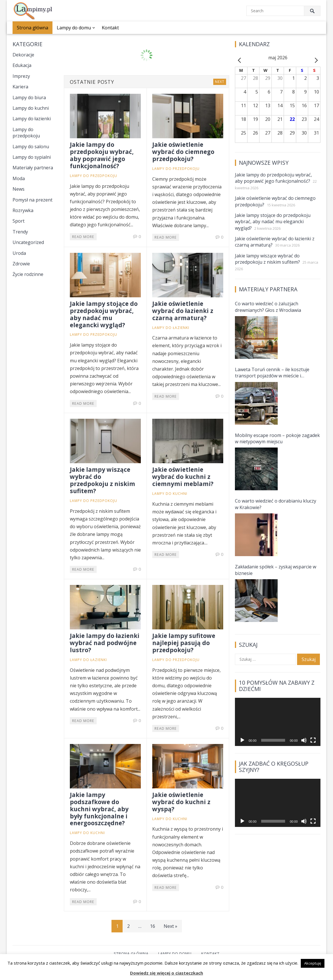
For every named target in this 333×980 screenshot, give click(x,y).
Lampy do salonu (31, 147)
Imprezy (21, 76)
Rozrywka (23, 210)
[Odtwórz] (242, 740)
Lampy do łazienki (32, 119)
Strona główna (33, 28)
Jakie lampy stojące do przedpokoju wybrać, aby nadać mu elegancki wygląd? (104, 314)
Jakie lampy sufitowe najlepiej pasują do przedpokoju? (184, 643)
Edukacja (22, 65)
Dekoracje (23, 55)
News (19, 189)
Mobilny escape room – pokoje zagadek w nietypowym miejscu (277, 438)
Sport (19, 221)
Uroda (19, 253)
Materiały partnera (33, 168)
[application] (278, 722)
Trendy (20, 232)
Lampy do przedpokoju (26, 133)
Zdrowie (21, 264)
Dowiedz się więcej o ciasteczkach (166, 973)
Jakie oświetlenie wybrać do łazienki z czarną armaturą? (183, 311)
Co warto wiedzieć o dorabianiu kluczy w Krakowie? (276, 504)
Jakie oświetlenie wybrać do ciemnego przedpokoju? (183, 152)
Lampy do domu (74, 28)
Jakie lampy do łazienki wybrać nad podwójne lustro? (105, 643)
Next (220, 82)
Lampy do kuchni (31, 108)
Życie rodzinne (28, 274)
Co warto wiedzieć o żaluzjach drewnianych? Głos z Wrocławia (268, 307)
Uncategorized (28, 242)
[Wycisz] (304, 740)
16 (153, 926)
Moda (19, 178)
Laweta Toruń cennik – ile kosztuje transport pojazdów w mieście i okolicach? (272, 373)
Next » (170, 926)
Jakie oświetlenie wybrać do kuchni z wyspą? (181, 802)
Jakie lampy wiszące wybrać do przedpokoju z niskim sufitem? (102, 480)
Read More (83, 237)
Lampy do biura (29, 97)
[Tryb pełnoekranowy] (313, 740)
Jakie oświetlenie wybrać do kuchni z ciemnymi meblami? (183, 477)
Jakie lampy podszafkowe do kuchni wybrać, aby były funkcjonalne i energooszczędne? (99, 809)
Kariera (20, 87)
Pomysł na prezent (33, 200)
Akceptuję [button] (313, 963)
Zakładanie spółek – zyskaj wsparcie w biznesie (276, 570)
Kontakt (110, 28)
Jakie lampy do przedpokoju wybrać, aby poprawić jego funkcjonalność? (102, 155)
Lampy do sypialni (32, 157)
